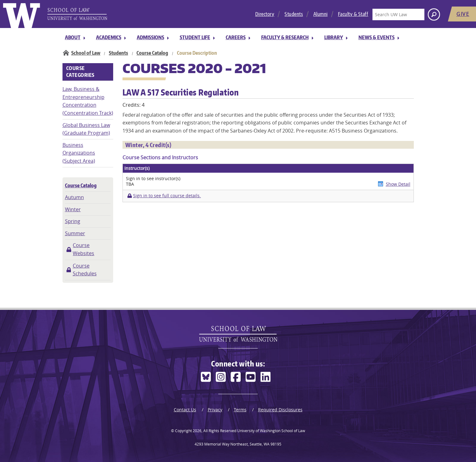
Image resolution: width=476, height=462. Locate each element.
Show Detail (398, 184)
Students (294, 14)
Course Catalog (152, 53)
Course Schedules (85, 270)
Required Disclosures (280, 410)
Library (334, 37)
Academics (109, 37)
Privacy (215, 410)
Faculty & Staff (353, 14)
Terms (240, 410)
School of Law (86, 53)
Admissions (150, 37)
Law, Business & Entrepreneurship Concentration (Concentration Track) (88, 101)
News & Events (377, 37)
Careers (236, 37)
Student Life (195, 37)
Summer (75, 233)
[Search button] (434, 14)
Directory (265, 14)
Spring (73, 221)
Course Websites (83, 249)
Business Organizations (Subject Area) (79, 153)
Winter (73, 209)
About (73, 37)
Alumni (321, 14)
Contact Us (185, 410)
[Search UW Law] (398, 14)
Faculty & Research (285, 37)
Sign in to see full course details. (167, 196)
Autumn (74, 197)
